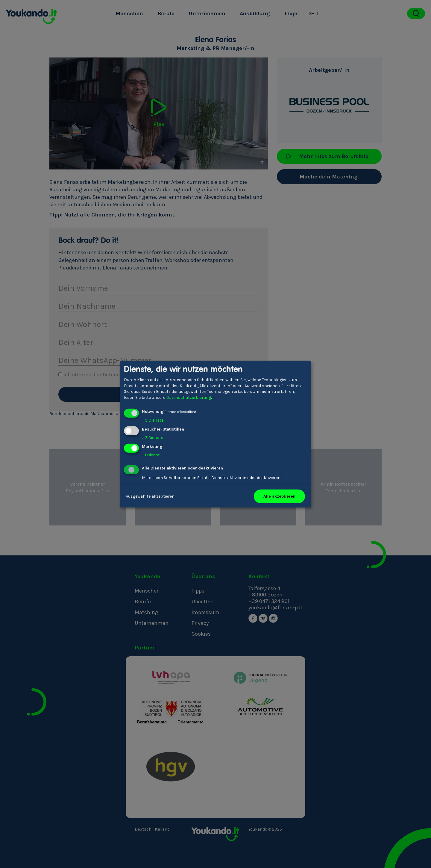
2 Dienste (152, 438)
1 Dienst (151, 455)
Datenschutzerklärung (189, 397)
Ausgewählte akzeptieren (150, 496)
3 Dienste (153, 420)
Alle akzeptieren (279, 496)
